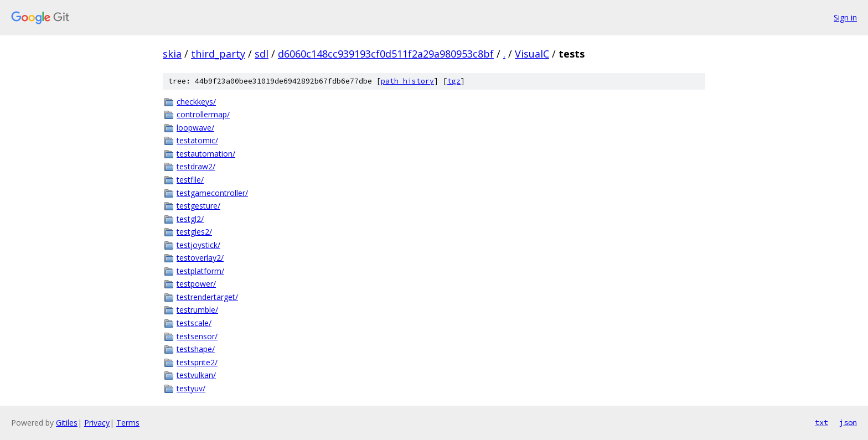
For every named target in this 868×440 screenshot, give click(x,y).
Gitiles (67, 423)
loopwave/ (195, 128)
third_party (218, 54)
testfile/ (190, 180)
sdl (262, 54)
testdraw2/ (196, 166)
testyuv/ (191, 388)
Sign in (845, 17)
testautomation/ (206, 154)
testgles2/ (194, 232)
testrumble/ (197, 310)
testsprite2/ (197, 362)
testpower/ (196, 284)
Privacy (97, 423)
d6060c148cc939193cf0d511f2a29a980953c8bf (386, 54)
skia (172, 54)
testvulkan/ (196, 375)
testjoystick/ (198, 245)
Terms (128, 423)
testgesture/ (198, 206)
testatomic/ (197, 140)
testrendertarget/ (207, 297)
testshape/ (196, 349)
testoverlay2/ (200, 258)
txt (821, 422)
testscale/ (194, 323)
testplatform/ (200, 271)
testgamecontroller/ (212, 193)
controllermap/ (203, 114)
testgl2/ (190, 219)
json (848, 422)
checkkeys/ (196, 102)
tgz (454, 81)
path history (407, 81)
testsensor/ (197, 336)
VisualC (532, 54)
